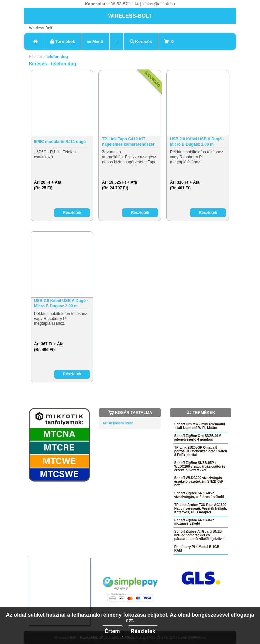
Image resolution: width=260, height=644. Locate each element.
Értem (112, 631)
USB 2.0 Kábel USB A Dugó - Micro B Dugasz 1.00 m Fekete (197, 142)
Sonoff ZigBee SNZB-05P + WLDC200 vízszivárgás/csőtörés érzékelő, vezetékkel (200, 466)
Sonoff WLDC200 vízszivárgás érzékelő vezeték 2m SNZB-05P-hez (199, 482)
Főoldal (35, 57)
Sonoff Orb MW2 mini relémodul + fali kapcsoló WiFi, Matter (200, 426)
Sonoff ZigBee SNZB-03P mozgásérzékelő (194, 522)
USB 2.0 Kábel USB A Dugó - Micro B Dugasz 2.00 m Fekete (61, 303)
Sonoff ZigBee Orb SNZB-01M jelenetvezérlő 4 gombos (198, 438)
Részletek (143, 631)
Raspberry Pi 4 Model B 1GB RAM (197, 549)
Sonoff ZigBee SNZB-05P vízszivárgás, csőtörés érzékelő (199, 495)
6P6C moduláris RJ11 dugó (60, 142)
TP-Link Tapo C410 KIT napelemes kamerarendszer (128, 142)
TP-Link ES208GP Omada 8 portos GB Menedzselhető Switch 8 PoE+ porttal (201, 451)
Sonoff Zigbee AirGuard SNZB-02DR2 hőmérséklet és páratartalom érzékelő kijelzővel (199, 535)
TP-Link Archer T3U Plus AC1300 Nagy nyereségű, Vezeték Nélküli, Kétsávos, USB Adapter (201, 508)
